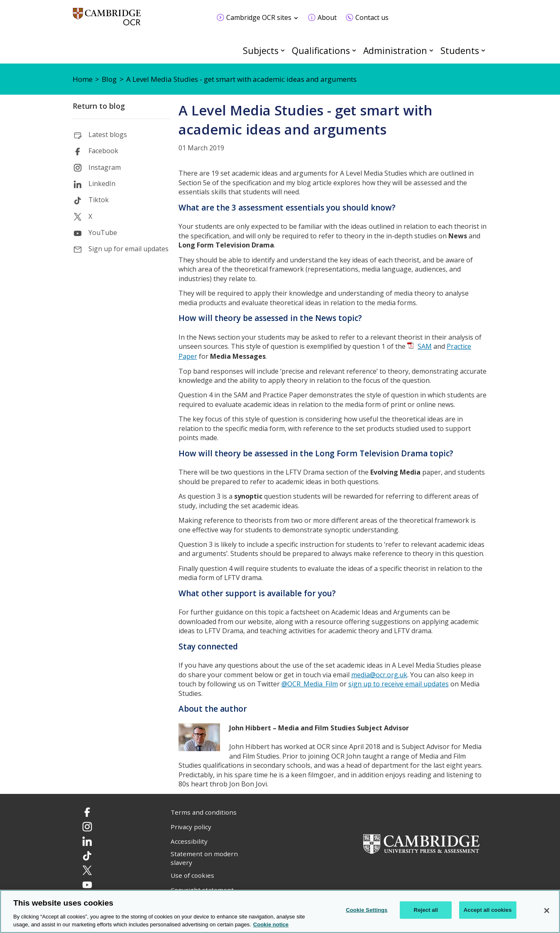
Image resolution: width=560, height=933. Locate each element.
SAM (425, 346)
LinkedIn (102, 184)
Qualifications (321, 50)
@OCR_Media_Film (310, 684)
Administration (395, 50)
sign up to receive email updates (399, 684)
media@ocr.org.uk (379, 675)
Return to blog (99, 106)
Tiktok (99, 200)
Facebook (103, 151)
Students (460, 50)
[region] (280, 911)
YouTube (103, 233)
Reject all (426, 910)
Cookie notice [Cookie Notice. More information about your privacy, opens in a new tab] (271, 924)
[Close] (547, 911)
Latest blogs (108, 135)
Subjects (261, 50)
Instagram (105, 167)
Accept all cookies (488, 910)
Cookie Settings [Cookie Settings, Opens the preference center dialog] (367, 910)
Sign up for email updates (128, 249)
